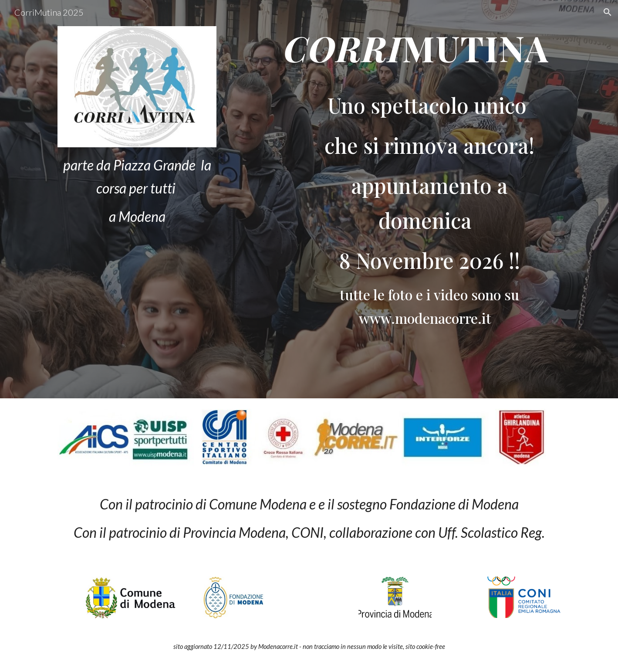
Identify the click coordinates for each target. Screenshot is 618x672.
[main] (137, 191)
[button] (608, 12)
